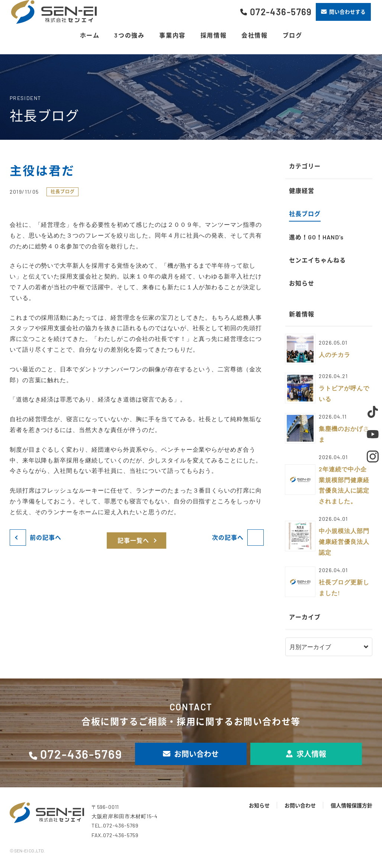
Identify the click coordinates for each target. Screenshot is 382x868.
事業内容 (172, 35)
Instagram (373, 456)
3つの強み (129, 35)
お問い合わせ (191, 754)
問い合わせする (344, 12)
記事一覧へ (133, 540)
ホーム (90, 35)
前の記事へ (46, 537)
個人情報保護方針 (351, 805)
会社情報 (254, 35)
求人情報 (306, 754)
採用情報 (214, 35)
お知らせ (259, 805)
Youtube (373, 434)
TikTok (373, 412)
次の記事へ (228, 537)
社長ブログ (63, 191)
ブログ (293, 35)
